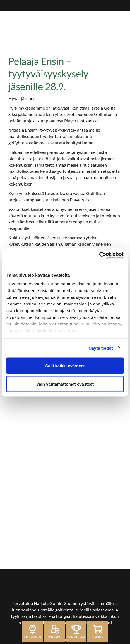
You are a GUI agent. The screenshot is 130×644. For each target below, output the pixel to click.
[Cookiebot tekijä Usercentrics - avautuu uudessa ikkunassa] (99, 255)
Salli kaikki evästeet (65, 366)
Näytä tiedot (101, 348)
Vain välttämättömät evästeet (65, 384)
